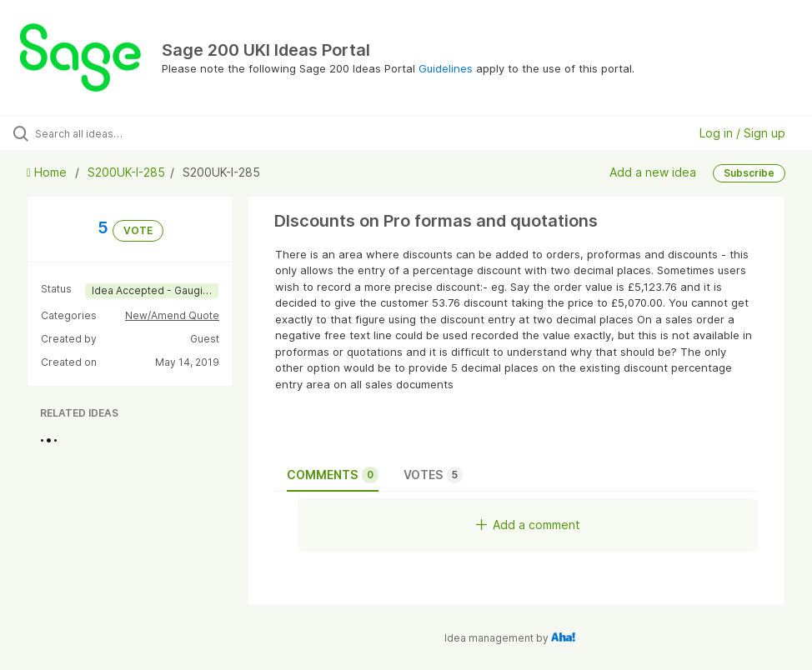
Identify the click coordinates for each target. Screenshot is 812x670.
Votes (433, 475)
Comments (333, 475)
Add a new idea (653, 172)
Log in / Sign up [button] (742, 133)
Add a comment (528, 525)
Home (48, 172)
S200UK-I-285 (126, 172)
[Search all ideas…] (113, 133)
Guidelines (446, 68)
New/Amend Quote (172, 315)
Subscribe (749, 173)
